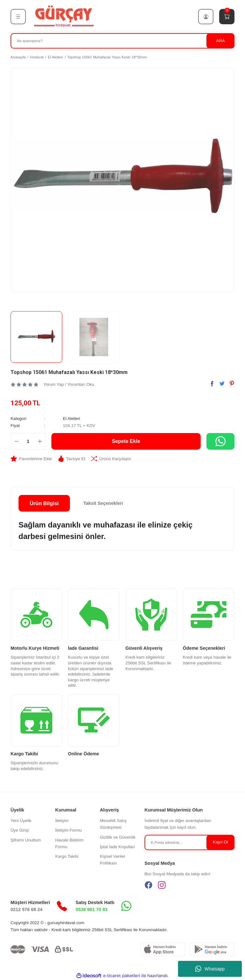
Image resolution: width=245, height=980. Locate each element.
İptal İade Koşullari (117, 846)
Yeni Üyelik (21, 820)
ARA (220, 41)
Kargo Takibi (67, 856)
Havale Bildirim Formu (69, 843)
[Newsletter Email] (189, 842)
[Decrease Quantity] (16, 441)
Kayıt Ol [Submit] (220, 842)
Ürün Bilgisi (44, 503)
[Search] (122, 41)
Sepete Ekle (126, 441)
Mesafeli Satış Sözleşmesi (113, 824)
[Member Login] (206, 17)
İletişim (62, 820)
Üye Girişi (20, 830)
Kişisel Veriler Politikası (113, 859)
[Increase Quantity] (40, 441)
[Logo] (63, 16)
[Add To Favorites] (31, 458)
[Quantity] (28, 441)
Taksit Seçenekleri (103, 503)
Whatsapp (210, 969)
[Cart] (227, 17)
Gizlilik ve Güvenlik (118, 837)
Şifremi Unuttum (26, 840)
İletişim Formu (68, 830)
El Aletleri (72, 419)
